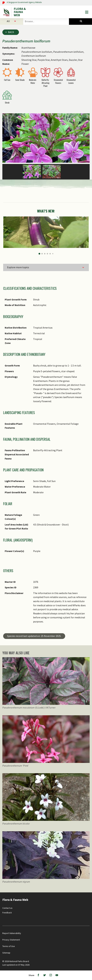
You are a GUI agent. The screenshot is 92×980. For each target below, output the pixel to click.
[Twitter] (45, 975)
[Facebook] (38, 975)
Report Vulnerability (12, 933)
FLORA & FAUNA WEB (20, 12)
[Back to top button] (87, 893)
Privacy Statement (11, 940)
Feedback (7, 913)
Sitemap (6, 953)
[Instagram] (51, 975)
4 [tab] (47, 254)
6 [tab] (53, 254)
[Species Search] (80, 21)
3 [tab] (45, 254)
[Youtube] (57, 975)
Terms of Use (9, 946)
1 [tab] (39, 254)
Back (11, 32)
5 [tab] (50, 254)
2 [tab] (42, 254)
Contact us (7, 908)
